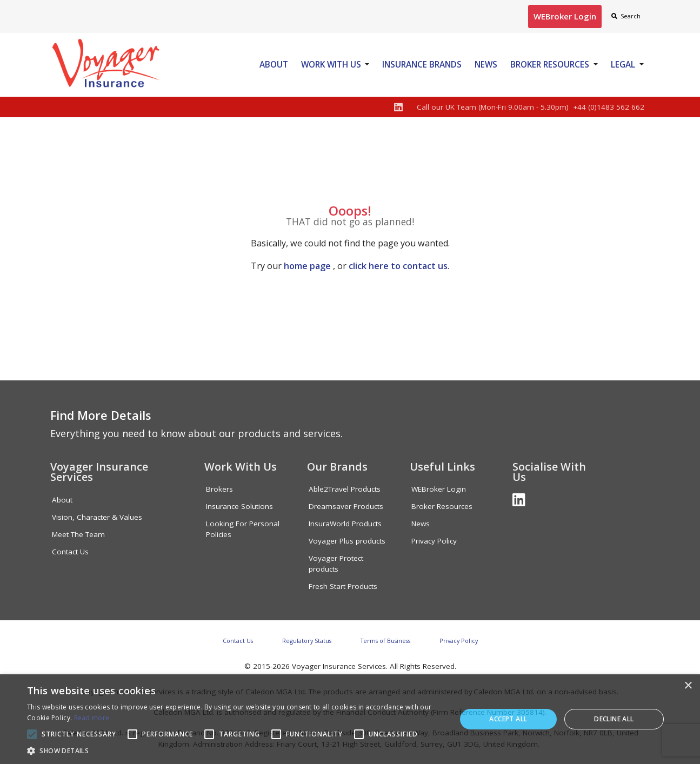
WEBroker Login (439, 489)
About (274, 64)
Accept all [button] (508, 719)
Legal (623, 64)
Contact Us (70, 552)
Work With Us (331, 64)
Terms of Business (385, 641)
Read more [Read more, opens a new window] (92, 718)
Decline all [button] (614, 719)
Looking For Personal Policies (243, 529)
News (486, 64)
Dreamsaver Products (346, 506)
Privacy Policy (434, 541)
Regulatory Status (307, 641)
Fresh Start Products (343, 586)
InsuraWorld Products (345, 524)
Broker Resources (550, 64)
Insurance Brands (422, 64)
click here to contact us (398, 266)
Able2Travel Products (345, 489)
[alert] (350, 719)
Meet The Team (78, 534)
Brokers (219, 489)
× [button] (688, 686)
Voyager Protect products (336, 564)
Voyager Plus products (347, 541)
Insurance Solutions (239, 506)
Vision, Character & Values (97, 517)
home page (307, 266)
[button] (235, 750)
